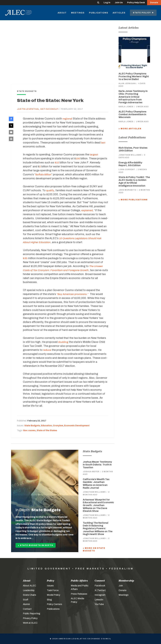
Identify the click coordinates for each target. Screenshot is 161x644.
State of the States (47, 430)
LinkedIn (99, 600)
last (103, 143)
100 (78, 158)
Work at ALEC (30, 623)
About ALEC (29, 586)
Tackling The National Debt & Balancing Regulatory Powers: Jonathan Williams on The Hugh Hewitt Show (98, 528)
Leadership (29, 590)
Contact (27, 609)
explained (87, 210)
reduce (47, 350)
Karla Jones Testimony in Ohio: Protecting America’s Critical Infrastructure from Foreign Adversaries (133, 97)
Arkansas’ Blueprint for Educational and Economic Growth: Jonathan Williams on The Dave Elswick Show (98, 505)
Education (46, 426)
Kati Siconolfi (49, 109)
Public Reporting (32, 613)
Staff (26, 600)
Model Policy (54, 595)
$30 (25, 258)
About (62, 13)
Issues (50, 586)
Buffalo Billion (44, 174)
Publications (99, 13)
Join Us (119, 3)
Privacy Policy (30, 618)
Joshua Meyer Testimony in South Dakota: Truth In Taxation (97, 465)
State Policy (143, 13)
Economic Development (77, 426)
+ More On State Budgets (94, 549)
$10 (57, 162)
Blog (49, 600)
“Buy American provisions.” (73, 294)
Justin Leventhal (28, 109)
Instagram (100, 595)
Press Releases (79, 594)
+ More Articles (130, 129)
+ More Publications (133, 200)
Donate (154, 3)
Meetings (78, 13)
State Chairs (29, 595)
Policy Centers (54, 604)
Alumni (26, 604)
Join (121, 586)
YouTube (99, 604)
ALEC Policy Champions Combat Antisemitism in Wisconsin (132, 114)
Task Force (53, 590)
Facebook (100, 586)
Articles (119, 13)
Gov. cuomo (29, 430)
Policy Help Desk (136, 3)
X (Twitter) (100, 590)
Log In (107, 3)
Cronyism (58, 426)
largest (94, 155)
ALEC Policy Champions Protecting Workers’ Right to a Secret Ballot (134, 76)
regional (67, 119)
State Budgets (32, 426)
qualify (50, 190)
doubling (63, 342)
